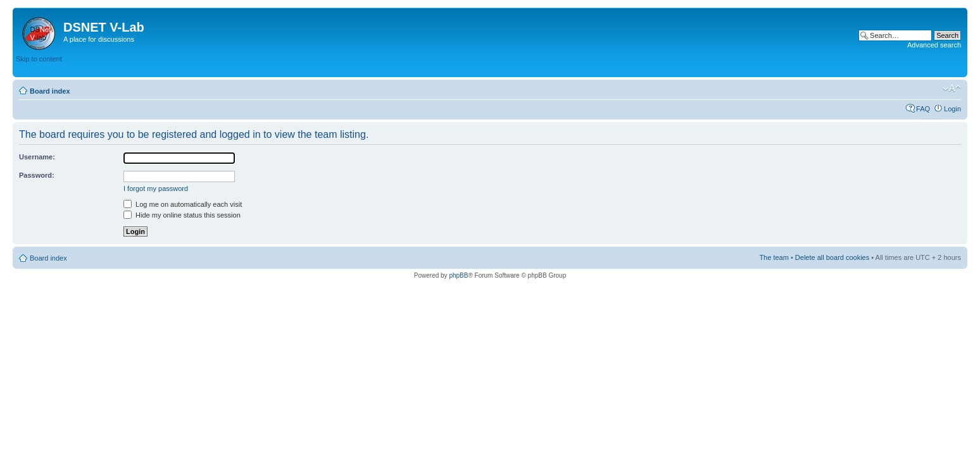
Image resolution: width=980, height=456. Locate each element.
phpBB (458, 275)
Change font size (952, 89)
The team (774, 257)
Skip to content (39, 59)
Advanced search (934, 45)
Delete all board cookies (832, 257)
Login (952, 109)
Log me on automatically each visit (183, 204)
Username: (37, 157)
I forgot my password (156, 188)
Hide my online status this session (182, 215)
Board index (50, 91)
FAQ (923, 109)
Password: (37, 175)
